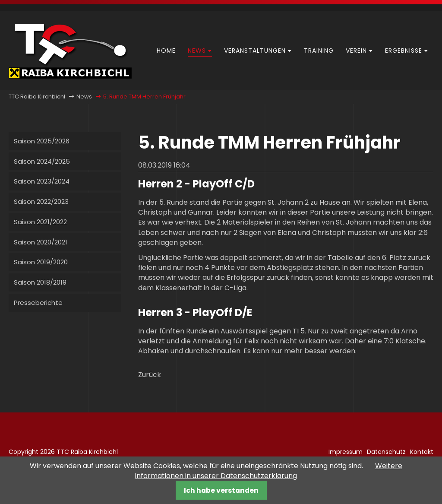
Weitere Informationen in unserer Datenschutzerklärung (268, 471)
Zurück (150, 375)
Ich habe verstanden (221, 490)
